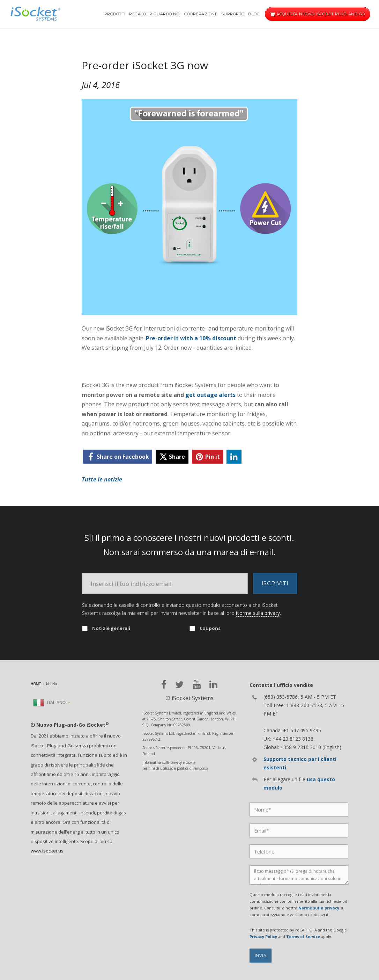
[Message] (299, 875)
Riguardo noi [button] (165, 14)
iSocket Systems (193, 698)
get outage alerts (210, 395)
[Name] (299, 810)
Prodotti (115, 14)
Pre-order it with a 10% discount (191, 338)
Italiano (49, 703)
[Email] (165, 583)
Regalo (138, 14)
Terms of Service (303, 937)
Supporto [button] (233, 14)
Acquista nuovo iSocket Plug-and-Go (318, 14)
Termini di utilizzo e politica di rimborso (175, 768)
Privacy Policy (263, 937)
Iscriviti (275, 583)
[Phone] (299, 851)
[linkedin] (234, 457)
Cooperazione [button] (201, 14)
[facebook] (118, 457)
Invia (261, 956)
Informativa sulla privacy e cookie (169, 762)
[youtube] (197, 685)
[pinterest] (208, 457)
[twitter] (172, 457)
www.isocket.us (47, 851)
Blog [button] (254, 14)
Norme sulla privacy (258, 613)
